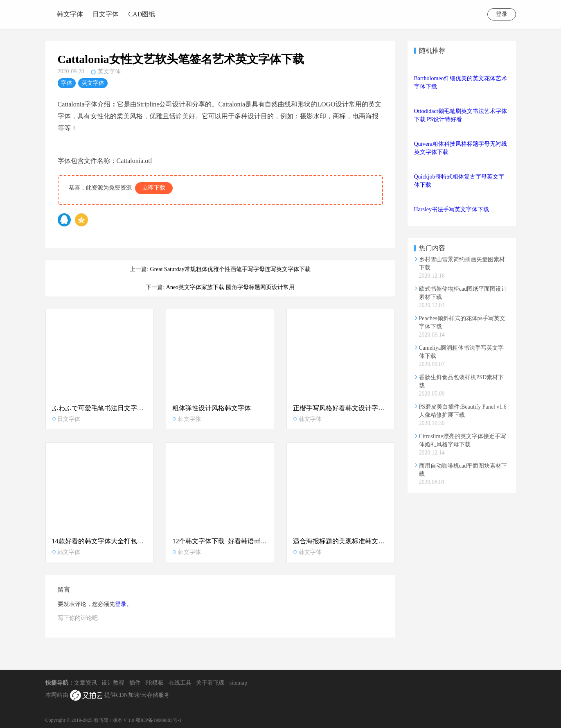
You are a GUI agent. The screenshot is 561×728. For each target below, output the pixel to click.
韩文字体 (70, 14)
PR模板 (154, 683)
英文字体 (109, 71)
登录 (502, 14)
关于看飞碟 (210, 683)
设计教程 (113, 683)
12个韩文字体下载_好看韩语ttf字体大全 (220, 541)
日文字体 (106, 14)
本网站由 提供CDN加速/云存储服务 (108, 696)
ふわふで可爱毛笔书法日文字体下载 (100, 408)
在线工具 (180, 683)
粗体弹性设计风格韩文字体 (212, 408)
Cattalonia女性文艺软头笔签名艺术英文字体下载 (181, 59)
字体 (67, 83)
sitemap (239, 683)
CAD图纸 (142, 14)
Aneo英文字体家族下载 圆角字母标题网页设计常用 (230, 287)
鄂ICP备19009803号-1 (159, 720)
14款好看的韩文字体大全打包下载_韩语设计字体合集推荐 (100, 541)
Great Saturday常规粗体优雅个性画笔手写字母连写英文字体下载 (230, 269)
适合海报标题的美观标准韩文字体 (341, 541)
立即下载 (154, 188)
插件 (135, 683)
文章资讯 (86, 683)
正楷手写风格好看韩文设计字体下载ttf (341, 408)
